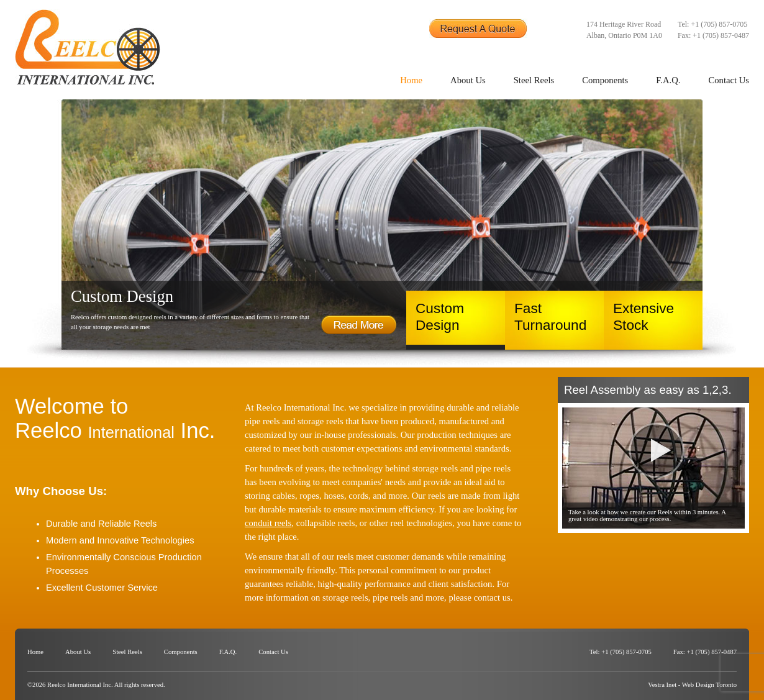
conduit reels (268, 523)
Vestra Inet (662, 685)
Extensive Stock (643, 316)
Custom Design (440, 316)
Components (605, 80)
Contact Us (729, 80)
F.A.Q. (668, 80)
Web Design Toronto (709, 685)
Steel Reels (534, 80)
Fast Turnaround (550, 316)
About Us (468, 80)
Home (411, 80)
